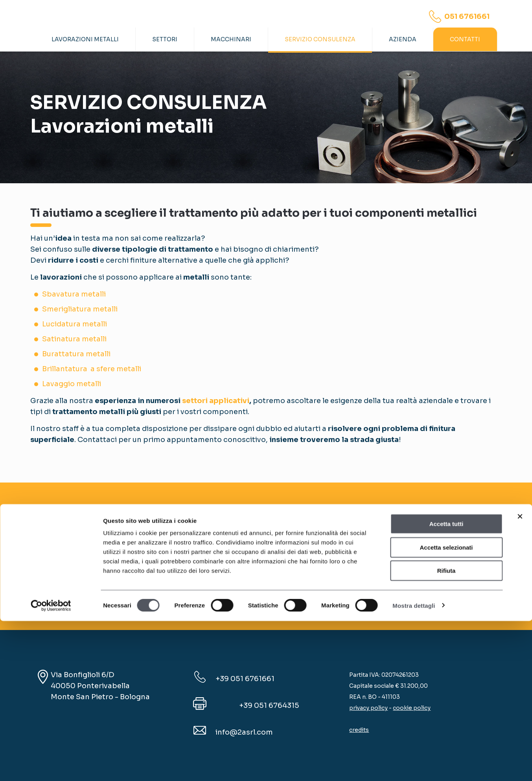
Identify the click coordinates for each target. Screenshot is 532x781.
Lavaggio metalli (72, 384)
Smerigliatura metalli (80, 309)
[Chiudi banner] (520, 676)
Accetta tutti (446, 684)
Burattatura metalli (76, 354)
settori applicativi (216, 401)
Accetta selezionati (446, 707)
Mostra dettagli (414, 765)
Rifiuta (446, 730)
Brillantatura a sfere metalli (92, 369)
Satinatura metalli (74, 339)
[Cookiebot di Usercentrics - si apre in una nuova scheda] (51, 766)
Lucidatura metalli (75, 324)
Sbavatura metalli (74, 294)
